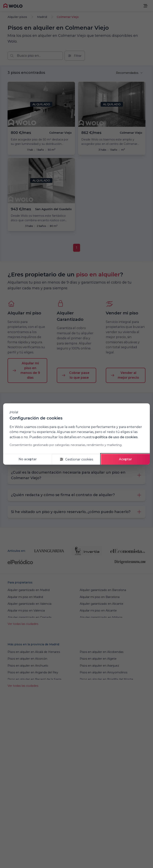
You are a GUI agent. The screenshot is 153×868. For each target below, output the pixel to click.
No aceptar (28, 459)
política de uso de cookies (117, 437)
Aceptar (125, 459)
